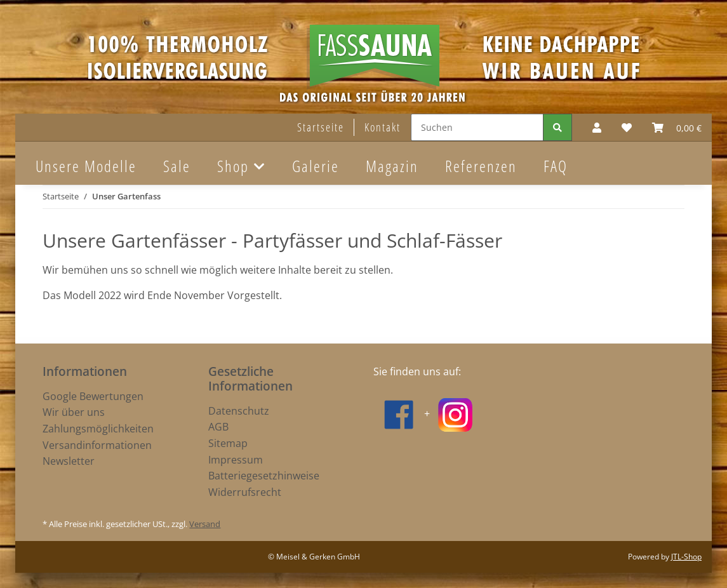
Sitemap (228, 443)
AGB (218, 427)
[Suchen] (477, 127)
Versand (205, 524)
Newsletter (69, 461)
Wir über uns (74, 412)
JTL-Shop (686, 557)
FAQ (556, 166)
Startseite (321, 127)
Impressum (236, 460)
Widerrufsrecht (245, 492)
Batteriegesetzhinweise (264, 476)
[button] (597, 128)
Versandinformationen (97, 445)
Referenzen (481, 166)
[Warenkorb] (677, 128)
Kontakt (383, 127)
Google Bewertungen (93, 396)
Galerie (316, 166)
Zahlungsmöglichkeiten (98, 429)
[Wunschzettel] (627, 128)
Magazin (392, 166)
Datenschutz (239, 411)
